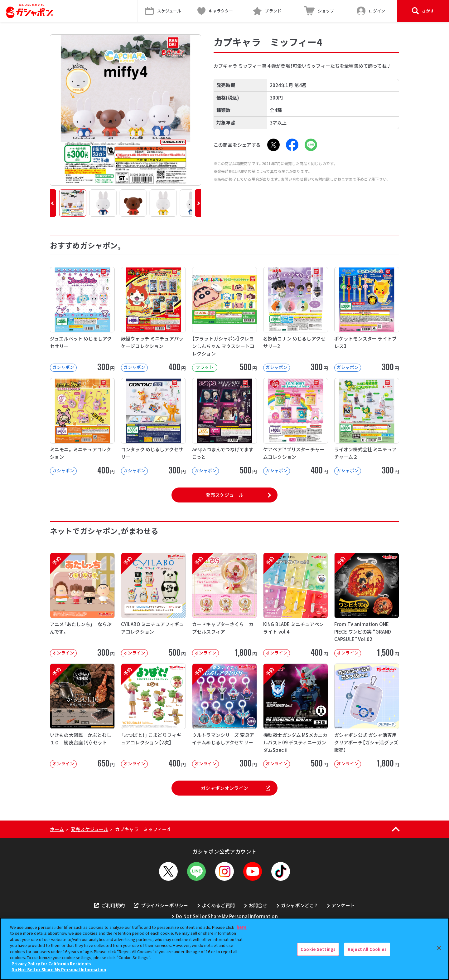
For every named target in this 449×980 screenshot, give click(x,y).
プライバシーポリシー (161, 905)
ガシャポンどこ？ (299, 905)
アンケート (343, 905)
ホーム (57, 829)
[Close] (439, 948)
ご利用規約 (109, 905)
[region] (224, 949)
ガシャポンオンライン (235, 788)
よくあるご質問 (218, 905)
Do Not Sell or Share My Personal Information (227, 916)
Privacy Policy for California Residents (51, 964)
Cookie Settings (318, 949)
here (242, 927)
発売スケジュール (224, 495)
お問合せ (258, 905)
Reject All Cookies (367, 949)
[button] (53, 203)
